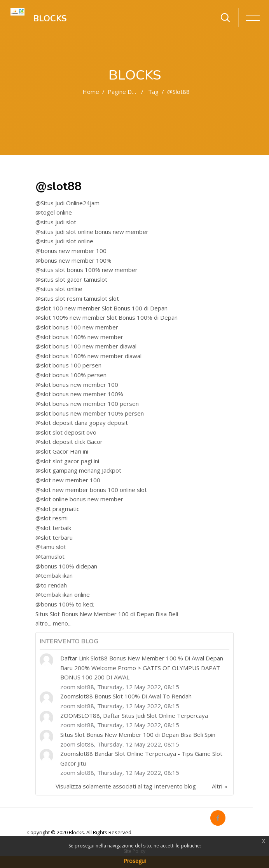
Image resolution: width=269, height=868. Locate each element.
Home (91, 92)
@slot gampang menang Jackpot (78, 470)
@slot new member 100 (68, 480)
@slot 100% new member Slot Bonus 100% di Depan (107, 317)
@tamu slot (51, 547)
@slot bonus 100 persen (68, 365)
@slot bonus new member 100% (79, 394)
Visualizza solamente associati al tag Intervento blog (126, 786)
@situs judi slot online (64, 241)
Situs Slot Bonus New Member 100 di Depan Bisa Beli (107, 614)
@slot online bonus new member (79, 499)
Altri (217, 786)
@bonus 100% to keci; (65, 604)
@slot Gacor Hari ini (62, 451)
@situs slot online (59, 289)
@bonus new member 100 (71, 251)
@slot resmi (52, 518)
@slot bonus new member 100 (77, 385)
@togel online (54, 212)
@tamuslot (50, 556)
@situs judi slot (56, 222)
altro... (43, 623)
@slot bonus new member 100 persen (87, 404)
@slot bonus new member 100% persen (90, 413)
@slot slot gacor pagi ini (67, 461)
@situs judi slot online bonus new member (92, 232)
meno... (62, 623)
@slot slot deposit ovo (66, 432)
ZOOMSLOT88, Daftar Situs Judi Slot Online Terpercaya (134, 716)
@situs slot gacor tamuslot (71, 279)
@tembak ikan (54, 575)
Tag (153, 92)
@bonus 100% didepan (66, 566)
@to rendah (51, 585)
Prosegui (135, 861)
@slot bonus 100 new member (77, 327)
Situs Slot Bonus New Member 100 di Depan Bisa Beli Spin (138, 735)
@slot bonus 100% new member (79, 337)
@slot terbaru (54, 537)
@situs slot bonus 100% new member (86, 270)
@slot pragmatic (57, 509)
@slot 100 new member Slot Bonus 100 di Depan (101, 308)
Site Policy (134, 851)
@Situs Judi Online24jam (67, 203)
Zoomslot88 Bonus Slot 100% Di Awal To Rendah (126, 696)
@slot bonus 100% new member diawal (88, 356)
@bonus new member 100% (73, 260)
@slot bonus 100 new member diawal (86, 346)
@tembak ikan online (63, 594)
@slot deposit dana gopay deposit (82, 423)
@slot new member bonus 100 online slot (91, 490)
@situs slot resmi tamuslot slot (77, 298)
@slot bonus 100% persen (71, 375)
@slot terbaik (53, 528)
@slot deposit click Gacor (69, 442)
